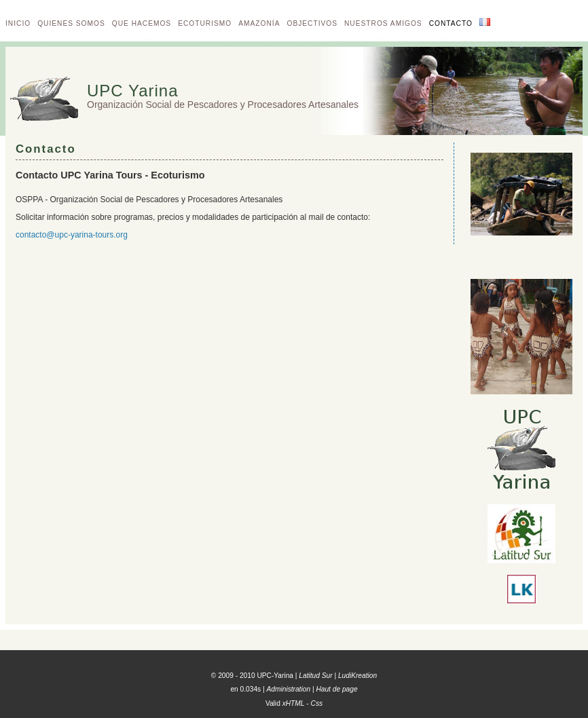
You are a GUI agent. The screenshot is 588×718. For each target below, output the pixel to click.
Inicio (18, 23)
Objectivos (312, 23)
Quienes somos (71, 23)
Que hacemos (142, 23)
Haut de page (336, 689)
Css (317, 703)
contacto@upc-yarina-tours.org (72, 235)
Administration (289, 689)
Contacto (451, 23)
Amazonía (259, 23)
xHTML (294, 703)
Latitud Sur (315, 676)
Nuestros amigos (383, 23)
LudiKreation (357, 676)
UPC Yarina (133, 91)
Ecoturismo (205, 23)
